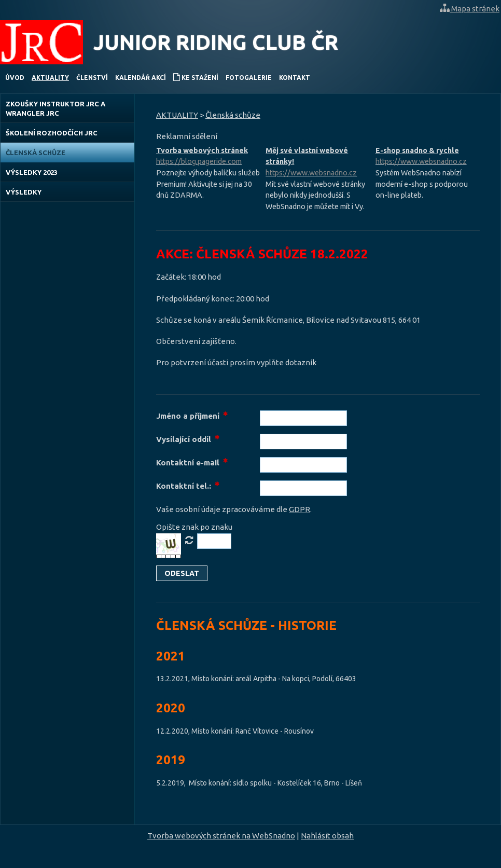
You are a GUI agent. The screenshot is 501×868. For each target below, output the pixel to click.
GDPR (300, 509)
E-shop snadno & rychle (428, 157)
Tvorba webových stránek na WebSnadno (221, 836)
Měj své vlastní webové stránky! (318, 163)
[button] (182, 573)
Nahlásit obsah (327, 836)
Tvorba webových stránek (208, 157)
